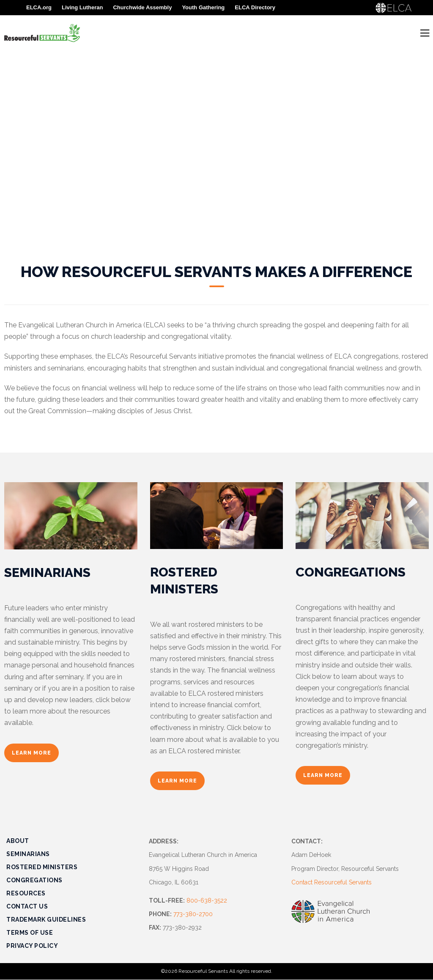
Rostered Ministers (42, 867)
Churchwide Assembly (142, 7)
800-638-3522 (207, 900)
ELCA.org (39, 7)
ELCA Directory (255, 7)
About (18, 841)
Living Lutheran (82, 7)
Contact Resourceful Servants (332, 882)
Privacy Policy (32, 946)
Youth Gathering (203, 7)
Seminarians (28, 854)
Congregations (34, 880)
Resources (26, 893)
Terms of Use (30, 933)
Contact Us (27, 906)
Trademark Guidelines (46, 920)
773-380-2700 (193, 914)
